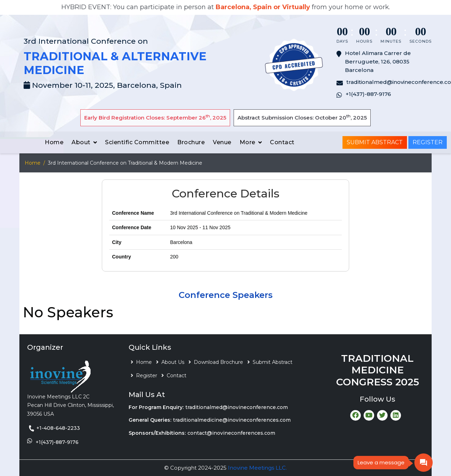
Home (54, 142)
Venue (222, 142)
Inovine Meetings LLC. (257, 468)
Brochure (191, 142)
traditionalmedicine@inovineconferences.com (232, 420)
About (81, 142)
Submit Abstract (375, 142)
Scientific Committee (137, 142)
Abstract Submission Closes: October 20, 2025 (302, 117)
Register (428, 142)
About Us (173, 362)
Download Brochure (218, 362)
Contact (282, 142)
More (248, 142)
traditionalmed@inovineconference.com (237, 407)
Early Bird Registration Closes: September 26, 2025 (155, 117)
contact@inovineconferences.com (231, 433)
